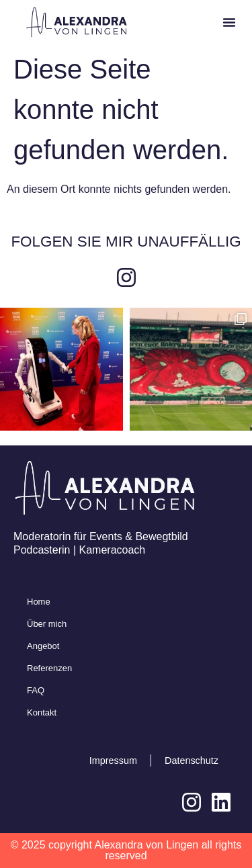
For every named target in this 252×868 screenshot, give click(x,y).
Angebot (43, 646)
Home (39, 602)
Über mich (47, 624)
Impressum (113, 761)
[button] (229, 22)
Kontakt (42, 712)
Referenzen (49, 668)
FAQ (36, 690)
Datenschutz (192, 761)
